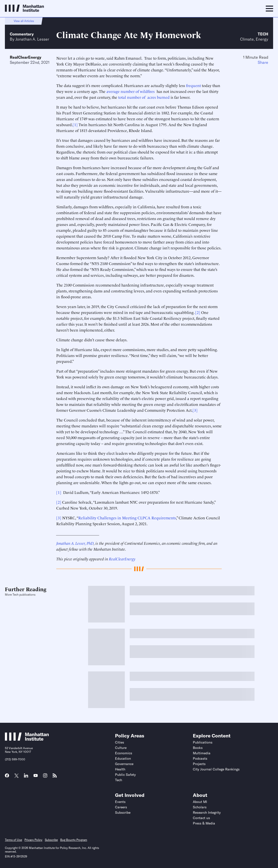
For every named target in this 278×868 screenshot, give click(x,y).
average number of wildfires (131, 91)
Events (120, 802)
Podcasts (200, 758)
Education (123, 758)
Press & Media (204, 823)
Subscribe (123, 812)
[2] (198, 312)
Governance (124, 764)
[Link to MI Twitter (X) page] (17, 776)
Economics (124, 753)
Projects (199, 764)
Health (120, 769)
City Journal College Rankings (216, 769)
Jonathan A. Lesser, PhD (75, 543)
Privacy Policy (33, 840)
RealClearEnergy (26, 57)
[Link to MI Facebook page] (7, 777)
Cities (120, 742)
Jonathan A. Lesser (32, 39)
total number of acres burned (144, 97)
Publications (203, 742)
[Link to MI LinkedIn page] (26, 777)
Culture (121, 748)
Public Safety (125, 775)
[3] (195, 410)
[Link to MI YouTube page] (36, 776)
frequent (193, 85)
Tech (263, 34)
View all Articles (24, 21)
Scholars (200, 807)
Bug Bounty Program (74, 840)
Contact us (201, 818)
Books (198, 748)
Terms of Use (13, 840)
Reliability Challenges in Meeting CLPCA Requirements (127, 518)
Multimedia (202, 753)
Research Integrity (207, 812)
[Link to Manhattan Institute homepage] (27, 739)
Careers (121, 807)
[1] (75, 124)
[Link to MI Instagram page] (45, 777)
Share (263, 62)
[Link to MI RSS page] (55, 777)
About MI (200, 802)
